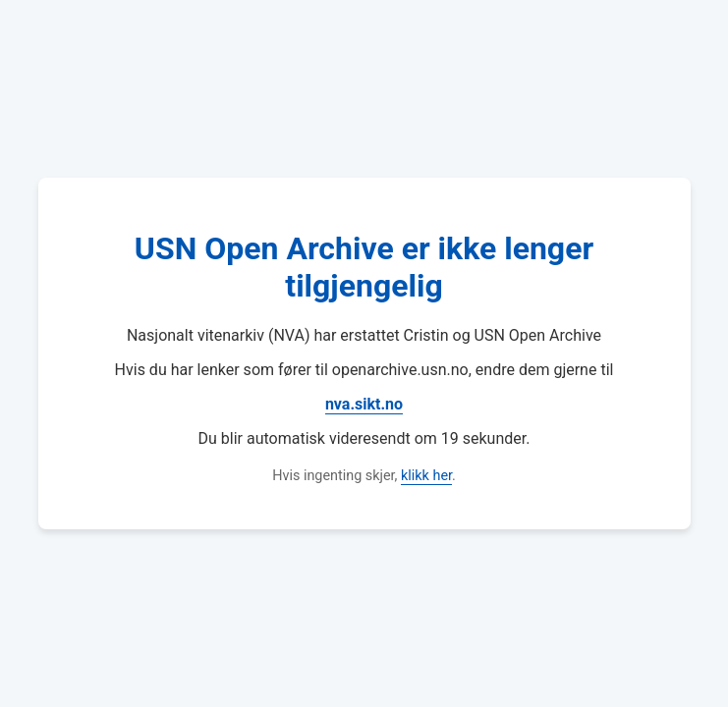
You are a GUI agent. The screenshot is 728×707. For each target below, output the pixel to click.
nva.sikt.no (364, 404)
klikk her (426, 476)
